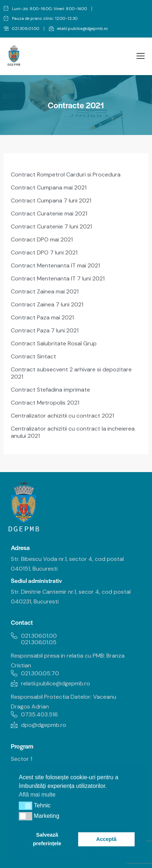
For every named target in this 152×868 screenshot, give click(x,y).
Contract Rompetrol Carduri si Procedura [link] (66, 175)
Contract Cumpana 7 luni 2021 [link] (51, 200)
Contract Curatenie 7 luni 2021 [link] (51, 226)
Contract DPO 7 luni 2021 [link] (44, 252)
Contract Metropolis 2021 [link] (45, 403)
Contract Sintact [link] (33, 356)
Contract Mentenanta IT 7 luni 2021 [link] (58, 278)
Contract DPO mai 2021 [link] (42, 239)
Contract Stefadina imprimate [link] (50, 390)
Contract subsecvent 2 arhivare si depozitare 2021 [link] (71, 373)
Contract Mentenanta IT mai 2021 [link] (55, 265)
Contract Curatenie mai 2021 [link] (49, 213)
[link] (22, 29)
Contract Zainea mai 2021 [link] (45, 291)
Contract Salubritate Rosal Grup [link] (54, 343)
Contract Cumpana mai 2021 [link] (49, 187)
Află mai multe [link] (37, 795)
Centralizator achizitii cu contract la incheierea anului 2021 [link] (73, 432)
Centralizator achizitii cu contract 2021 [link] (62, 416)
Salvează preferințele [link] (47, 839)
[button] (26, 806)
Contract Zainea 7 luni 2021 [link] (47, 304)
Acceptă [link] (106, 839)
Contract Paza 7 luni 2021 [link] (45, 330)
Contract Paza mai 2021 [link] (42, 317)
